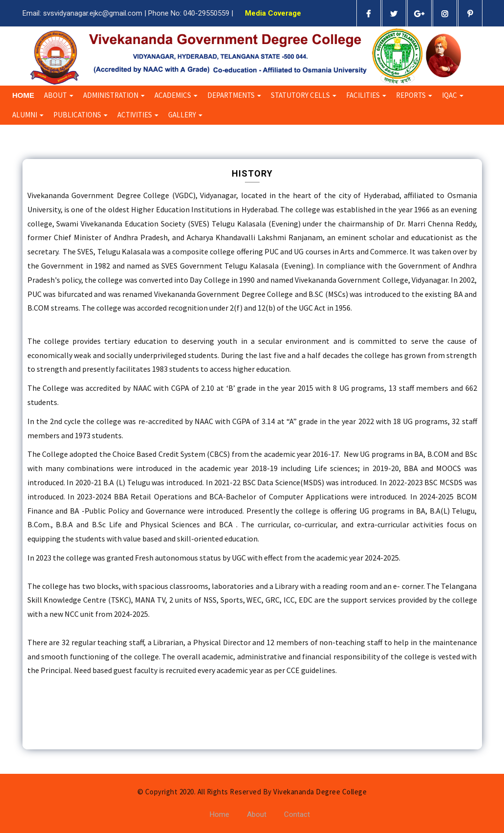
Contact (297, 814)
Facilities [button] (366, 95)
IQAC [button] (453, 95)
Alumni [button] (28, 115)
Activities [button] (138, 115)
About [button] (59, 95)
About (257, 814)
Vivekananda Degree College (320, 792)
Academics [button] (176, 95)
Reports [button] (414, 95)
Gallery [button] (185, 115)
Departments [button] (234, 95)
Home (23, 95)
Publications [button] (80, 115)
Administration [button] (114, 95)
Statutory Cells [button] (304, 95)
